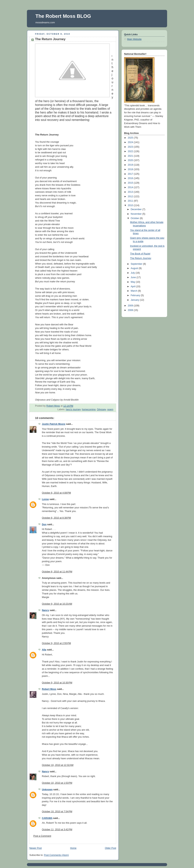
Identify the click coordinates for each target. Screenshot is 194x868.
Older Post (110, 848)
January (135, 300)
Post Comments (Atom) (56, 855)
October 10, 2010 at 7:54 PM (57, 812)
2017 (131, 174)
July (133, 273)
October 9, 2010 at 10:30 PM (57, 683)
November (137, 214)
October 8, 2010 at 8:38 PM (56, 518)
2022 (131, 151)
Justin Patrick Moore (54, 424)
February (136, 295)
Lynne (45, 499)
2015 (131, 183)
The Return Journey (141, 258)
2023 (131, 147)
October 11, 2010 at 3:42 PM (57, 830)
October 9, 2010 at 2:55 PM (56, 643)
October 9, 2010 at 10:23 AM (57, 604)
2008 (131, 310)
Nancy (45, 610)
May (133, 282)
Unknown (47, 790)
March (134, 291)
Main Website (134, 39)
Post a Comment (42, 836)
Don (44, 524)
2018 (131, 169)
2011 (131, 201)
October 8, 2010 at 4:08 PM (56, 493)
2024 (131, 142)
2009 (131, 306)
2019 (131, 165)
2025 (131, 138)
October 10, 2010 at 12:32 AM (58, 765)
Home (73, 848)
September (137, 264)
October (135, 218)
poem (110, 409)
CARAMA (47, 818)
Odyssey (101, 409)
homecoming (89, 409)
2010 (131, 205)
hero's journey (73, 409)
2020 (131, 160)
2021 (131, 156)
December (137, 209)
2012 (131, 196)
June (134, 277)
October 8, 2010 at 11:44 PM (57, 572)
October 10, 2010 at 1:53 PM (57, 783)
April (133, 286)
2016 (131, 178)
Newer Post (36, 848)
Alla (44, 650)
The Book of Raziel (140, 254)
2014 (131, 187)
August (135, 268)
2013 (131, 192)
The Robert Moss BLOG (63, 16)
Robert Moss (49, 689)
